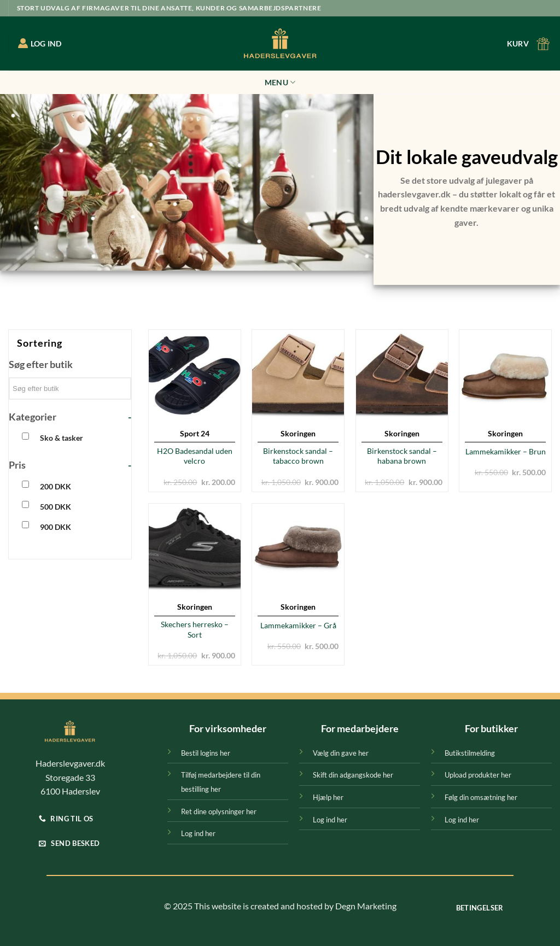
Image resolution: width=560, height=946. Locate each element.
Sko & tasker (62, 438)
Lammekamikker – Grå (298, 625)
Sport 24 (195, 433)
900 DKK (56, 527)
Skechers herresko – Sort (195, 629)
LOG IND (40, 43)
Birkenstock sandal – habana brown (402, 456)
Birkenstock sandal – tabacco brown (298, 456)
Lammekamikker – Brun (506, 451)
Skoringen (298, 433)
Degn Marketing (366, 906)
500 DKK (56, 507)
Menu (280, 82)
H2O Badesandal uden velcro (195, 456)
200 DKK (56, 486)
